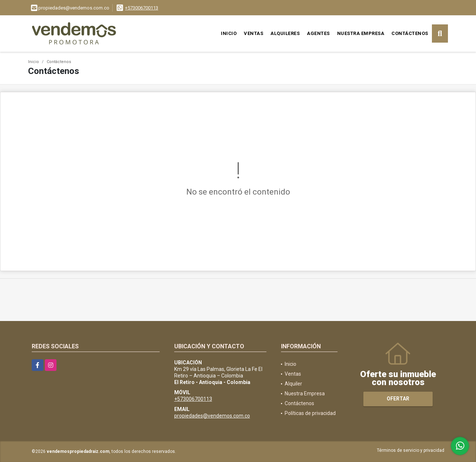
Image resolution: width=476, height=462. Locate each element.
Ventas (253, 33)
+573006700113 (142, 8)
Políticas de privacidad (310, 413)
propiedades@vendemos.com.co (212, 416)
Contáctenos (410, 33)
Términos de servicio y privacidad (411, 450)
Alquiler (293, 384)
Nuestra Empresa (361, 33)
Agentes (318, 33)
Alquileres (285, 33)
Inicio (229, 33)
